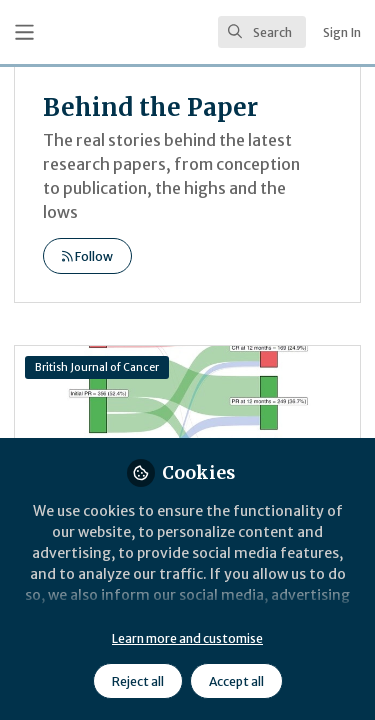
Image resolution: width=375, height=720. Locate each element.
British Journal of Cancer (97, 367)
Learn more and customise (187, 638)
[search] (262, 32)
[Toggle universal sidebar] (24, 32)
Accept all (236, 681)
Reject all (138, 681)
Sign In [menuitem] (342, 32)
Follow (87, 256)
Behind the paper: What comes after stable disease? (187, 426)
